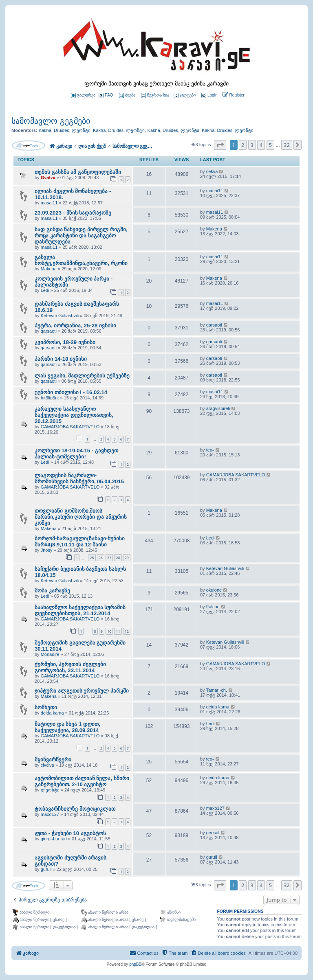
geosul (213, 833)
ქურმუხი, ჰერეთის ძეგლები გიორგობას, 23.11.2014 (70, 667)
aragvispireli (218, 408)
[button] (220, 145)
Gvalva (48, 178)
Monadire (50, 654)
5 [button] (270, 145)
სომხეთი (46, 707)
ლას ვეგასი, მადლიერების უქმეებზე (82, 376)
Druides (62, 130)
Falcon (213, 607)
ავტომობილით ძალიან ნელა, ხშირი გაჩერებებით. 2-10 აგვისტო (82, 781)
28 (118, 558)
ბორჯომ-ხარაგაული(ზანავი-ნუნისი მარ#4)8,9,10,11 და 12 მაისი (80, 542)
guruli (46, 869)
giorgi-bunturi (54, 839)
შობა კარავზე (52, 591)
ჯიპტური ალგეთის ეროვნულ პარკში (82, 691)
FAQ (106, 95)
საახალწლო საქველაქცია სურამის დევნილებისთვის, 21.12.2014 (80, 610)
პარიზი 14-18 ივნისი (61, 359)
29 (127, 558)
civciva (47, 765)
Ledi (45, 290)
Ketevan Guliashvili (60, 316)
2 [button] (243, 145)
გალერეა (83, 95)
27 (109, 558)
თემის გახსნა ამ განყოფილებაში (78, 172)
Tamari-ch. (217, 690)
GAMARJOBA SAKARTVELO (70, 427)
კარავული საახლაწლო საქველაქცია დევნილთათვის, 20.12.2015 (74, 415)
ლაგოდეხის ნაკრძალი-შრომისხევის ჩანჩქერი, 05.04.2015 (79, 478)
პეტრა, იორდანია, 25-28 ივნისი (75, 326)
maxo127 (50, 814)
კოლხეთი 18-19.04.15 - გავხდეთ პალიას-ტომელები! (76, 454)
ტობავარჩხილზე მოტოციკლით (75, 809)
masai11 (49, 203)
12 (127, 631)
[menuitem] (209, 95)
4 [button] (261, 145)
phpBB (135, 964)
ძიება (127, 95)
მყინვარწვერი (53, 760)
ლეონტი (81, 130)
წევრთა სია (155, 95)
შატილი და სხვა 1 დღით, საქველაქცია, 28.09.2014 (67, 727)
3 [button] (252, 145)
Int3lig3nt (50, 398)
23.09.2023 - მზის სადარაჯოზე (73, 213)
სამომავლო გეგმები (51, 121)
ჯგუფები (185, 95)
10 (109, 631)
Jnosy (47, 550)
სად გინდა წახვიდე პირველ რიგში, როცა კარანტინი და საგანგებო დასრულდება (81, 236)
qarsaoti (49, 331)
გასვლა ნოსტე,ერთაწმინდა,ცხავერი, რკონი (81, 260)
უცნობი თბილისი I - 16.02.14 (71, 392)
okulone (214, 590)
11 (118, 631)
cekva (212, 171)
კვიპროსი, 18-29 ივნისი (65, 342)
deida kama (52, 713)
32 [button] (287, 145)
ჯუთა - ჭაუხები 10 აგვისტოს (70, 833)
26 (101, 558)
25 (92, 558)
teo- (210, 450)
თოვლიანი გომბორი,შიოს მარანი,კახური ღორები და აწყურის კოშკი (81, 517)
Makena (214, 229)
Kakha (45, 130)
